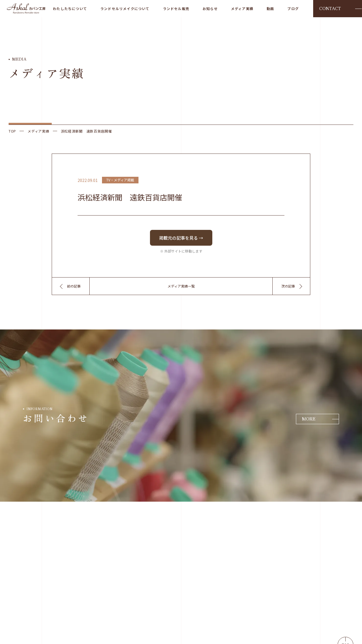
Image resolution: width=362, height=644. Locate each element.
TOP (12, 131)
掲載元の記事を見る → (181, 238)
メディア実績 (38, 131)
